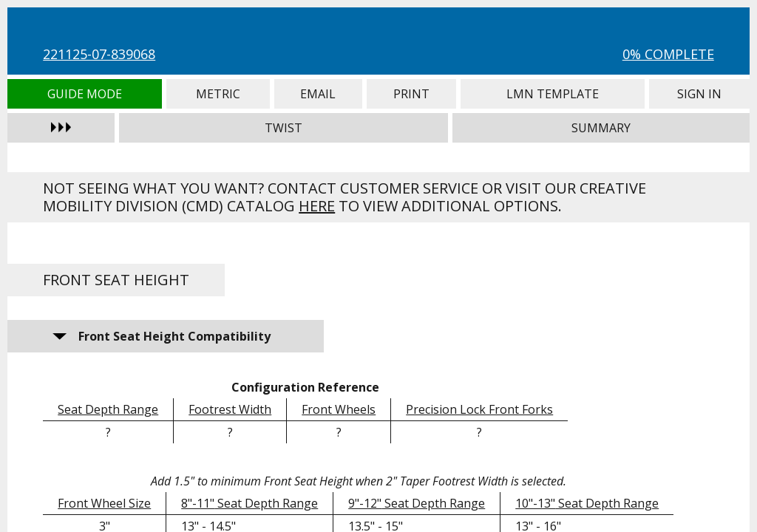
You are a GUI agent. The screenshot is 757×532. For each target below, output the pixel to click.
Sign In (699, 94)
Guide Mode (85, 94)
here (317, 206)
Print (411, 94)
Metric (218, 94)
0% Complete (668, 54)
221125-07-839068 (99, 54)
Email (318, 94)
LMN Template (553, 94)
